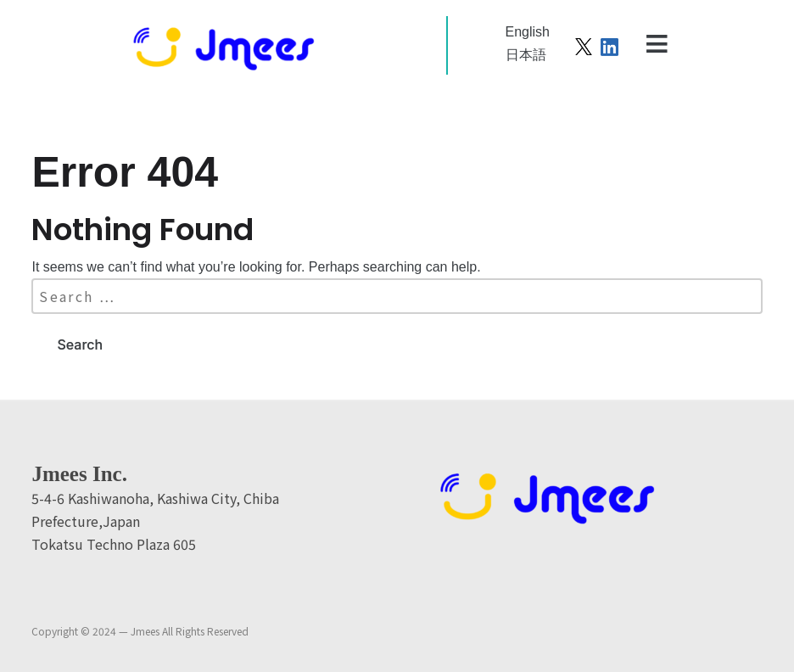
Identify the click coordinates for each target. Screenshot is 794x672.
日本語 (526, 55)
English (528, 32)
